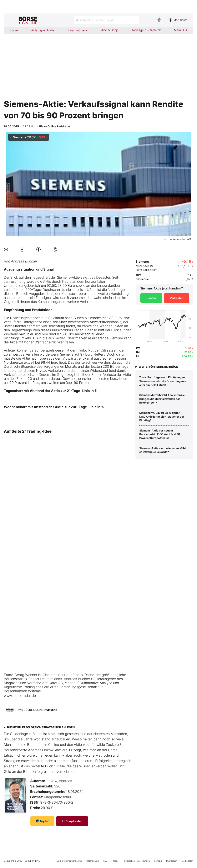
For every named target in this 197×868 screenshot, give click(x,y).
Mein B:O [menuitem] (180, 30)
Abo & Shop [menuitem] (110, 30)
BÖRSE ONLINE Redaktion (40, 710)
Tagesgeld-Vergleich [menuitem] (146, 30)
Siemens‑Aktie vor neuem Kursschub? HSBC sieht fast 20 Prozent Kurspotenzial (160, 434)
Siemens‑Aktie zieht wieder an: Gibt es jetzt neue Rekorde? (163, 450)
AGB (105, 861)
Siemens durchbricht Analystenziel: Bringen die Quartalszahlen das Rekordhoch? (163, 399)
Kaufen (151, 298)
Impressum (172, 861)
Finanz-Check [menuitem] (78, 30)
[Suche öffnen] (107, 20)
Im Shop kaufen (72, 821)
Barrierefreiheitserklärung (69, 861)
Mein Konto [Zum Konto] (178, 20)
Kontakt (158, 861)
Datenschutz (93, 861)
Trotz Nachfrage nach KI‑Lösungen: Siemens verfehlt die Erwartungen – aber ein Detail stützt (163, 381)
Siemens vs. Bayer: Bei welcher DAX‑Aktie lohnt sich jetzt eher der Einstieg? (162, 416)
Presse (115, 861)
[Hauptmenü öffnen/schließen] (11, 20)
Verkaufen (177, 298)
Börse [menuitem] (14, 30)
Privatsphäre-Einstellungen (136, 861)
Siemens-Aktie (68, 277)
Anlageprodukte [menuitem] (43, 30)
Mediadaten (187, 861)
